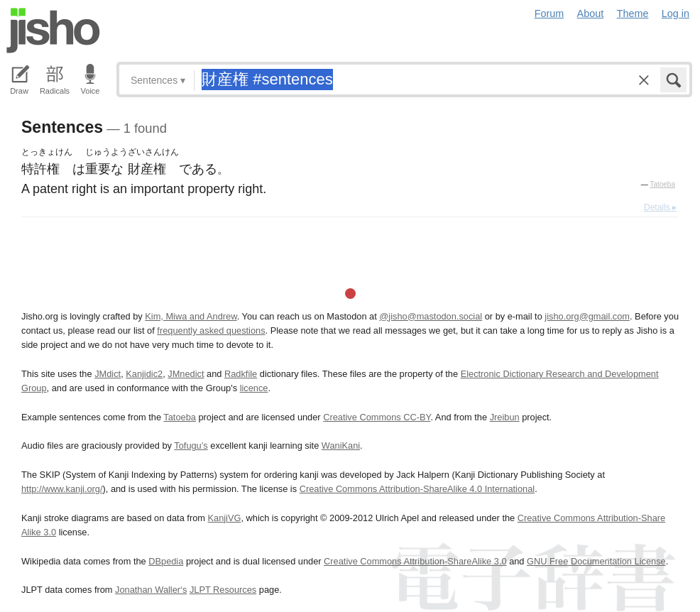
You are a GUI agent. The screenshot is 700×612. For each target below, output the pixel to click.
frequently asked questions (211, 330)
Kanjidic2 (144, 374)
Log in (676, 13)
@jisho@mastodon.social (431, 316)
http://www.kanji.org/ (62, 489)
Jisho (53, 31)
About (591, 13)
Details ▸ (660, 207)
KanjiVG (224, 518)
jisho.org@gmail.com (587, 316)
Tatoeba (662, 184)
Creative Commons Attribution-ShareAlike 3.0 (415, 561)
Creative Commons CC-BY (377, 417)
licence (254, 388)
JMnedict (186, 374)
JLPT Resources (223, 590)
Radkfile (241, 374)
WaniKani (341, 446)
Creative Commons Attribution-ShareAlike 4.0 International (417, 489)
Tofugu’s (191, 446)
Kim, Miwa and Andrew (191, 316)
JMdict (108, 374)
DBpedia (166, 561)
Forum (549, 13)
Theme (633, 13)
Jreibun (505, 417)
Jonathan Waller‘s (151, 590)
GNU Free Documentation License (596, 561)
